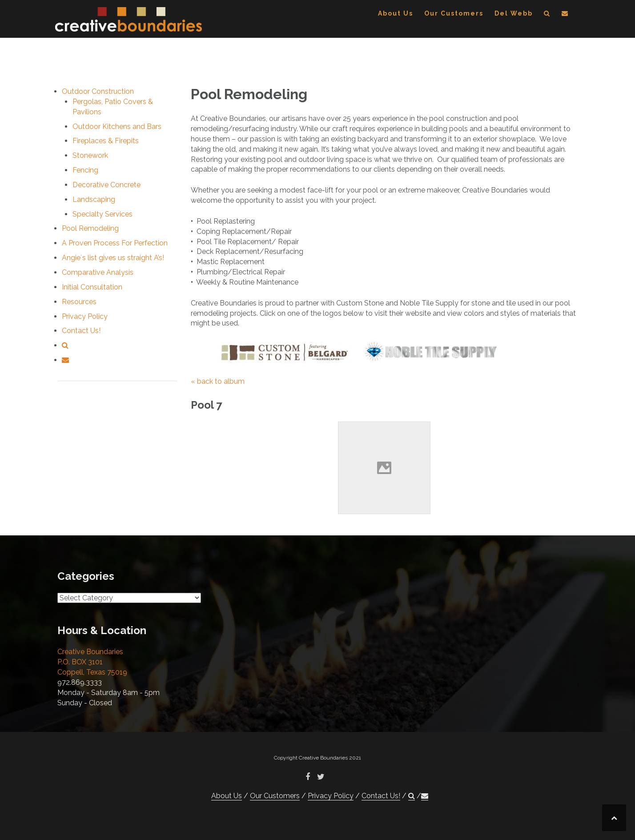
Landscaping (94, 199)
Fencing (85, 170)
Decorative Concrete (107, 185)
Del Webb (514, 13)
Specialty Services (102, 214)
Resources (79, 302)
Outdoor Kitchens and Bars (117, 127)
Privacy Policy (85, 316)
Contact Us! (81, 331)
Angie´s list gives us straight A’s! (113, 258)
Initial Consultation (92, 287)
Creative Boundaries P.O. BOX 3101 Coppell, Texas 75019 (92, 662)
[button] (547, 15)
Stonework (90, 155)
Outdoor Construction (98, 91)
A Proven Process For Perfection (115, 243)
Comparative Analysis (98, 272)
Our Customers (454, 13)
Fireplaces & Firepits (106, 141)
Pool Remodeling (90, 228)
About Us (396, 13)
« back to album (218, 381)
